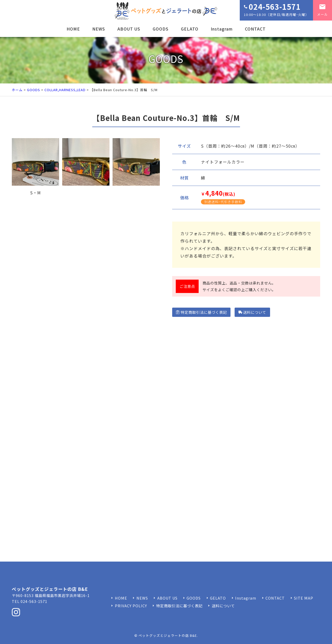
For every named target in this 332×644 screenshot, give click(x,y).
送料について (252, 312)
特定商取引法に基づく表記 (201, 312)
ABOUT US (129, 29)
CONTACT (255, 29)
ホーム (17, 90)
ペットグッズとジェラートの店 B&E (168, 635)
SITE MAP (304, 598)
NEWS (99, 29)
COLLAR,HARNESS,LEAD (65, 90)
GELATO (190, 29)
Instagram (222, 29)
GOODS (161, 29)
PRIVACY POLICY (131, 606)
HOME (73, 29)
